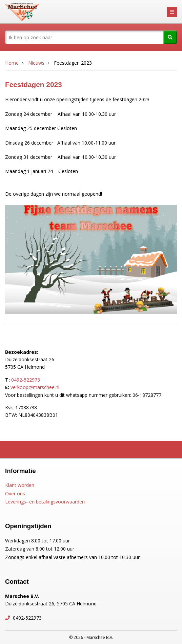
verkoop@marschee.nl (35, 387)
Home (12, 63)
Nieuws (36, 63)
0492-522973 (26, 380)
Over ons (15, 493)
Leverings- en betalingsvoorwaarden (45, 502)
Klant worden (20, 485)
